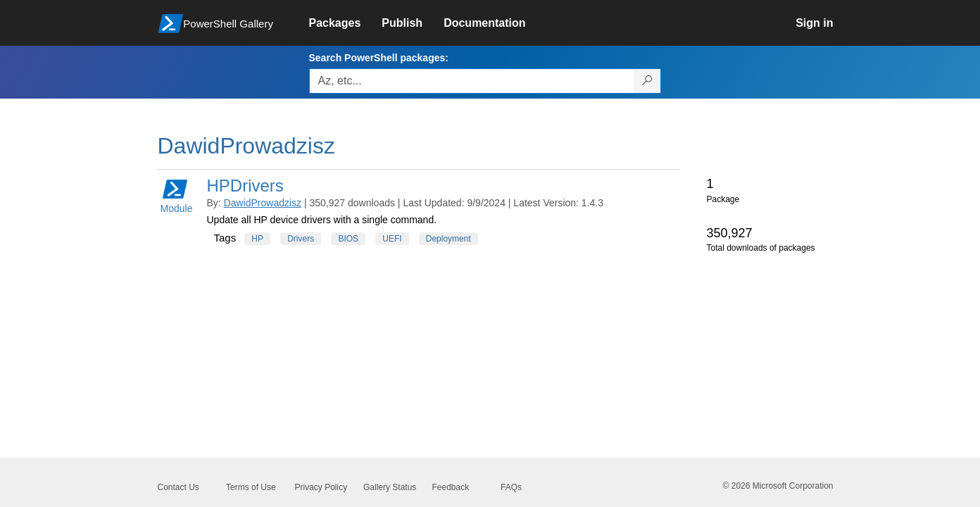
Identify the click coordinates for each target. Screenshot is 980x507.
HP (257, 239)
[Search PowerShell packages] (647, 81)
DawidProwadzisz (263, 203)
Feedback (451, 487)
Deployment (448, 239)
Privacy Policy (321, 487)
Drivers (301, 239)
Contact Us (178, 487)
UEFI (392, 239)
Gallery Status (390, 487)
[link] (346, 23)
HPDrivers (245, 186)
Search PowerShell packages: (379, 58)
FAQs (511, 487)
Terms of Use (251, 487)
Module (177, 195)
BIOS (348, 239)
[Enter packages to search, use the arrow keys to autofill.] (472, 81)
